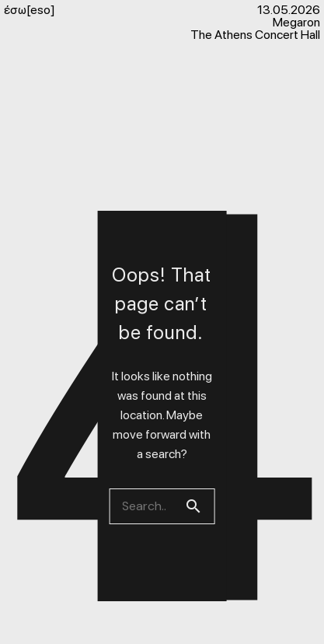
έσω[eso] (30, 10)
